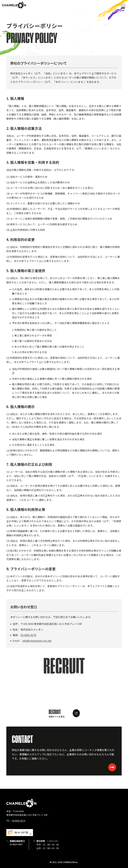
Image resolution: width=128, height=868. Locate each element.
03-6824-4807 (16, 844)
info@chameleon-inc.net (37, 641)
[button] (123, 5)
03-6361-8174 (28, 635)
